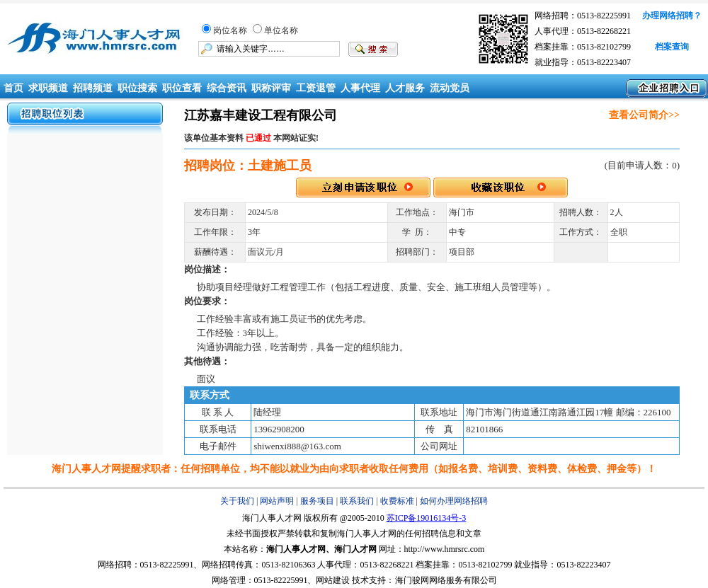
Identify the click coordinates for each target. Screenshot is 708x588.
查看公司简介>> (644, 115)
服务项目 (317, 501)
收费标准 (397, 501)
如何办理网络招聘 (454, 501)
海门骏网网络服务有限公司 (446, 580)
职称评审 (271, 88)
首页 (12, 88)
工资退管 (316, 88)
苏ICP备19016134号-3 (427, 518)
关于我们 (237, 501)
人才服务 (405, 88)
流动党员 (450, 88)
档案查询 (672, 47)
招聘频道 (93, 88)
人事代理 (360, 88)
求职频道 (48, 88)
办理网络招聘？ (672, 16)
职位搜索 (137, 88)
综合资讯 (227, 88)
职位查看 (182, 88)
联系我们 (357, 501)
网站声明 (277, 501)
